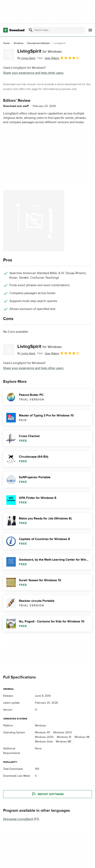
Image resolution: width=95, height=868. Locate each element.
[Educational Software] (39, 43)
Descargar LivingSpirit (18, 819)
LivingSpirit (40, 51)
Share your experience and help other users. (34, 73)
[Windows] (19, 43)
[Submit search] (31, 30)
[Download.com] (14, 30)
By (26, 58)
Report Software (47, 794)
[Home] (6, 43)
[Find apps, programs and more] (56, 30)
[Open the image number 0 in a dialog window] (34, 221)
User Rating (62, 58)
